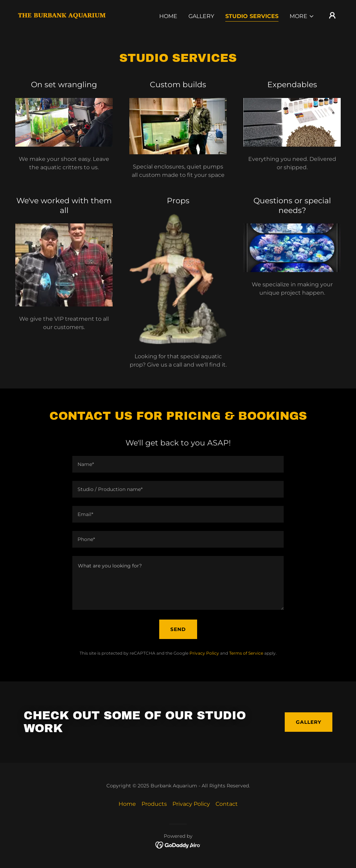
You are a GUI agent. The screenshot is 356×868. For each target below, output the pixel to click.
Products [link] (154, 804)
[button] (302, 16)
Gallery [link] (201, 16)
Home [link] (168, 16)
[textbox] (178, 464)
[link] (62, 15)
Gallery (309, 722)
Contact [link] (227, 804)
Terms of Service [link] (246, 653)
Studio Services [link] (252, 16)
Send (178, 629)
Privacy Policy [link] (204, 653)
